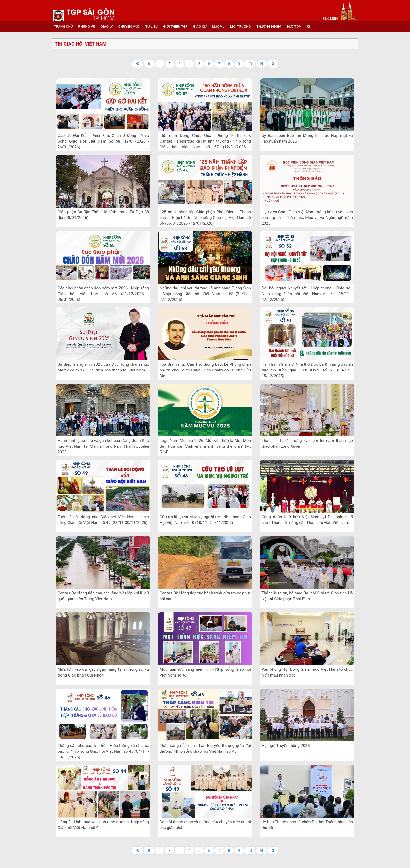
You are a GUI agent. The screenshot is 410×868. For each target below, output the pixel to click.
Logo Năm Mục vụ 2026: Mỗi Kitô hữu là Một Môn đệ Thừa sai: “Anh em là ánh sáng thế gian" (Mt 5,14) (205, 446)
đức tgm (294, 27)
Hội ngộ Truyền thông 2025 (286, 746)
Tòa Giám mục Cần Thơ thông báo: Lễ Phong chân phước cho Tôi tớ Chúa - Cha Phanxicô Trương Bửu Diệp (205, 370)
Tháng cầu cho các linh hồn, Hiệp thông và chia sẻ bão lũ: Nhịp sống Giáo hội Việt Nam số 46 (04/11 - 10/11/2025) (103, 751)
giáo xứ (200, 27)
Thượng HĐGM (269, 27)
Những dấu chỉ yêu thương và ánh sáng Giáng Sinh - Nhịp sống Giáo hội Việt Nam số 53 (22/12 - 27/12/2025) (205, 294)
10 (250, 64)
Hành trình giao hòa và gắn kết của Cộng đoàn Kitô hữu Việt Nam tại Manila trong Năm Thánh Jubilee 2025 (103, 446)
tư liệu (152, 27)
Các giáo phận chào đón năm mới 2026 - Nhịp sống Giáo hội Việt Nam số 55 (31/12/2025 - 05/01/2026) (103, 294)
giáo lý (107, 27)
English (330, 19)
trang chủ (63, 27)
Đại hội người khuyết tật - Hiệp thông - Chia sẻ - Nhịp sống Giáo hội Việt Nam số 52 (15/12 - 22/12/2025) (307, 294)
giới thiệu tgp (175, 27)
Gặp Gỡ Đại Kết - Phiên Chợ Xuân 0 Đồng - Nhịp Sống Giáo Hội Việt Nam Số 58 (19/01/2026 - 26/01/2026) (103, 141)
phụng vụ (87, 27)
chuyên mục (129, 27)
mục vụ (218, 27)
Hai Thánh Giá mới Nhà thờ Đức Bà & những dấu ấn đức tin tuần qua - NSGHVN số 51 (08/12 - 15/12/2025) (307, 370)
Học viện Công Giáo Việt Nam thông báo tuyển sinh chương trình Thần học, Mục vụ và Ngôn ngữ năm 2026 (307, 218)
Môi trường (241, 27)
